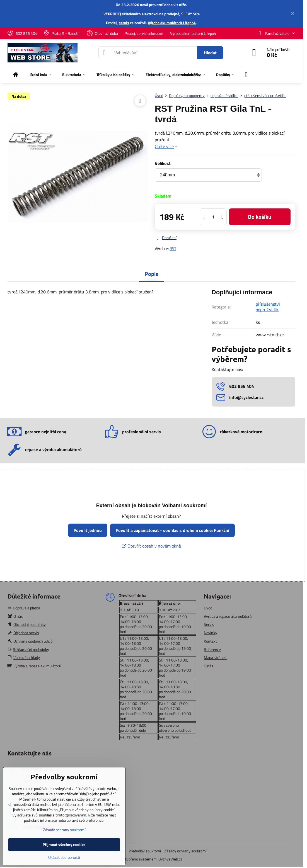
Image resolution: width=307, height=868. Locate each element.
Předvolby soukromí (145, 851)
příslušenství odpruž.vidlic (268, 307)
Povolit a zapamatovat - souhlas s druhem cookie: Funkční (172, 530)
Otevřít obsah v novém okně (151, 546)
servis (124, 23)
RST (173, 248)
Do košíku (260, 217)
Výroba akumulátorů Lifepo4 (172, 23)
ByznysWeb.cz (170, 859)
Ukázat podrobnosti (64, 857)
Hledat (210, 53)
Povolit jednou (88, 530)
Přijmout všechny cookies (64, 844)
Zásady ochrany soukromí (185, 851)
